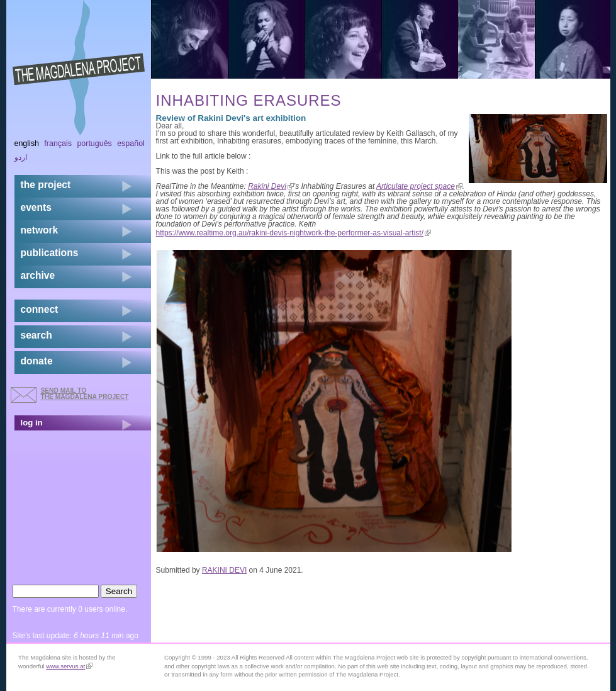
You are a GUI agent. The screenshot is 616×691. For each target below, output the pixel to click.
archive (38, 275)
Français (58, 143)
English (27, 143)
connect (40, 309)
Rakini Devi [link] (271, 186)
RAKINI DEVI (224, 570)
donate (37, 361)
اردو (21, 157)
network (40, 230)
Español (131, 143)
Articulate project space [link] (419, 186)
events (36, 207)
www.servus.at (69, 666)
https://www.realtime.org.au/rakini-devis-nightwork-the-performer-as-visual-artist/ (294, 233)
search (36, 335)
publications (50, 253)
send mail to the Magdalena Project (85, 394)
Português (94, 143)
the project (46, 185)
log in (32, 423)
